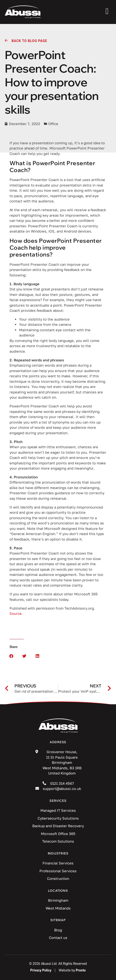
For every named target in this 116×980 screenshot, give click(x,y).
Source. (16, 613)
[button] (11, 656)
